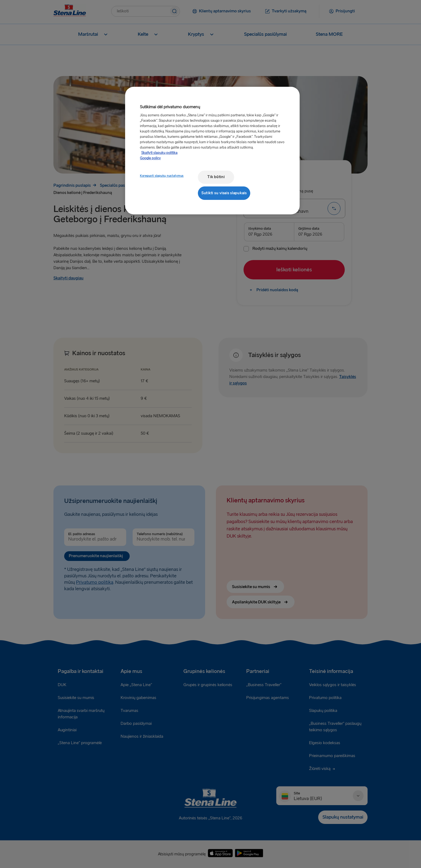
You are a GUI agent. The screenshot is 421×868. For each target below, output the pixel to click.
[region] (212, 151)
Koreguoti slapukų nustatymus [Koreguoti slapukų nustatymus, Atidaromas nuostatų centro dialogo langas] (162, 176)
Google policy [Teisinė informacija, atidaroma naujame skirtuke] (150, 158)
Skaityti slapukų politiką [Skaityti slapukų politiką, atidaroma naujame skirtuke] (159, 153)
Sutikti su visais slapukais (224, 193)
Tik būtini (216, 177)
